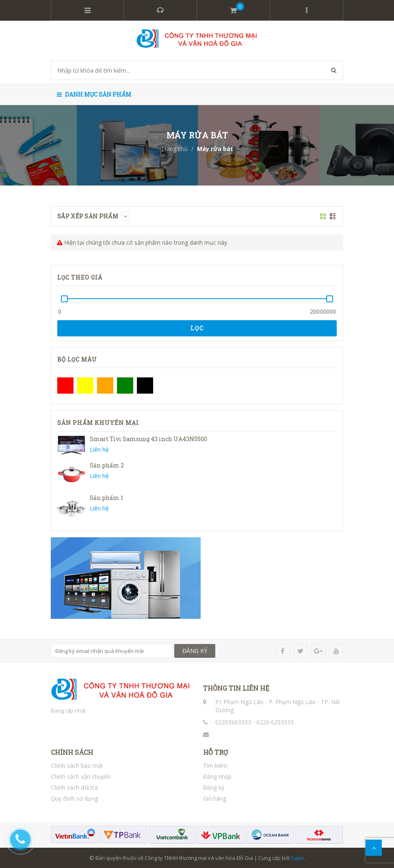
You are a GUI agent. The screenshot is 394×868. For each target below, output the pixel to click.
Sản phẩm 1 (106, 498)
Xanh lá (125, 386)
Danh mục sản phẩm (94, 94)
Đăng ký (214, 787)
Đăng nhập (217, 776)
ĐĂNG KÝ (195, 651)
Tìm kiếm (215, 766)
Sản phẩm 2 (107, 465)
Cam (105, 386)
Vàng (85, 386)
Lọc (197, 328)
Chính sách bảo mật (77, 766)
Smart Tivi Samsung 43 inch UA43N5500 (148, 439)
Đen (145, 386)
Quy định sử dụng (74, 798)
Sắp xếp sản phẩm (93, 216)
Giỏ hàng (215, 798)
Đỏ (65, 386)
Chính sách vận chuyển (81, 776)
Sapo (297, 858)
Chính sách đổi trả (74, 787)
